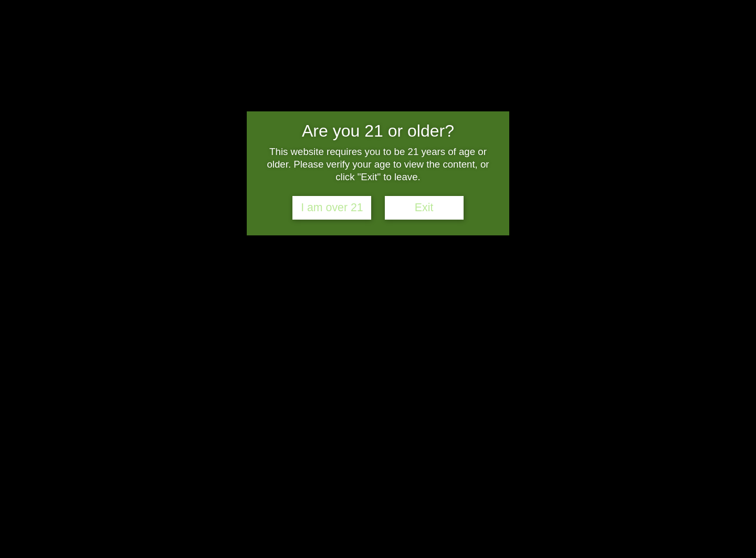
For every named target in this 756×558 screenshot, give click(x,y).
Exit (424, 208)
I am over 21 (332, 208)
